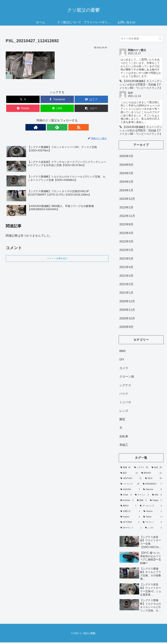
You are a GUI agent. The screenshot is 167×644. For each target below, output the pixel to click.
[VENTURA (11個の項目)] (131, 480)
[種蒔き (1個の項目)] (128, 507)
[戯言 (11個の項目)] (129, 475)
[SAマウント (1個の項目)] (131, 529)
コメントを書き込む (57, 258)
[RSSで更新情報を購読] (65, 127)
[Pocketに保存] (23, 108)
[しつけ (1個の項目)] (153, 529)
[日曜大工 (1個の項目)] (130, 513)
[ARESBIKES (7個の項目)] (152, 486)
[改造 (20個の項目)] (157, 469)
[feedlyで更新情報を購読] (57, 127)
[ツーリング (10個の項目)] (130, 486)
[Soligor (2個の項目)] (156, 502)
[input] (141, 39)
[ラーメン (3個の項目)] (142, 497)
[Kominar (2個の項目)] (127, 502)
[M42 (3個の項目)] (157, 497)
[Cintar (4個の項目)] (126, 497)
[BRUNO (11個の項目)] (152, 475)
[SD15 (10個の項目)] (153, 480)
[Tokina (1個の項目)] (153, 518)
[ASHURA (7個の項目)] (130, 491)
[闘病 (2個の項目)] (142, 502)
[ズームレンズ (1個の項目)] (151, 507)
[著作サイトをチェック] (50, 127)
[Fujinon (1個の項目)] (130, 518)
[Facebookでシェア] (57, 99)
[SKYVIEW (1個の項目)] (130, 524)
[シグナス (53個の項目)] (141, 469)
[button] (91, 108)
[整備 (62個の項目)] (125, 469)
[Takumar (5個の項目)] (152, 491)
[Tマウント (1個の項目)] (152, 524)
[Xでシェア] (23, 99)
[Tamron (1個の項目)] (153, 513)
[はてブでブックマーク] (91, 99)
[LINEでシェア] (57, 108)
